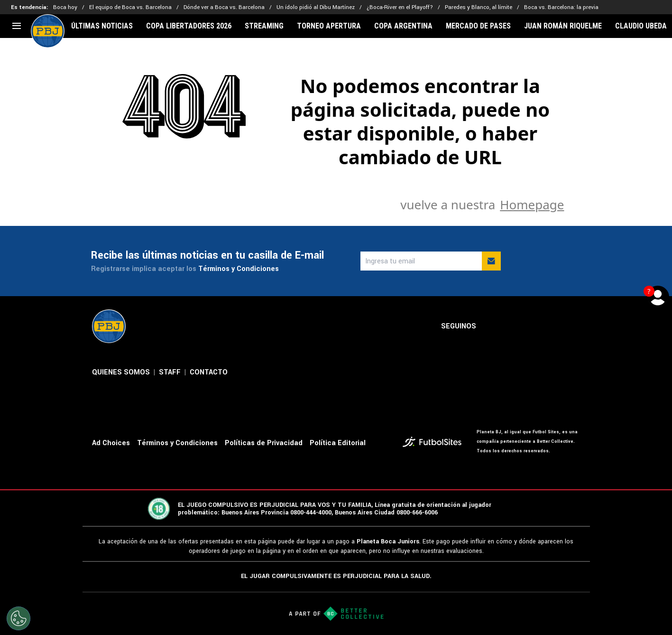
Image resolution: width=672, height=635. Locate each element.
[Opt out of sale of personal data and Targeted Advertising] (18, 618)
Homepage (532, 205)
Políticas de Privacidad (264, 443)
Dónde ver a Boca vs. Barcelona (224, 7)
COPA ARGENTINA (403, 26)
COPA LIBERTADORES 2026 (189, 26)
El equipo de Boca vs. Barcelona (130, 7)
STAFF (170, 372)
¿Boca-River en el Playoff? (400, 7)
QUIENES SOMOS (121, 372)
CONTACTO (209, 372)
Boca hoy (65, 7)
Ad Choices (111, 443)
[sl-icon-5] (575, 327)
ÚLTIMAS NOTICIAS (102, 26)
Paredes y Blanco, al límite (479, 7)
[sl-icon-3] (533, 327)
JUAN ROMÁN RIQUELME (563, 26)
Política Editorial (338, 443)
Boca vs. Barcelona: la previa (561, 7)
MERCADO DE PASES (478, 26)
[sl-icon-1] (491, 327)
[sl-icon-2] (512, 327)
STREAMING (264, 26)
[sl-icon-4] (554, 327)
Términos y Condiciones (239, 269)
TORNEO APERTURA (329, 26)
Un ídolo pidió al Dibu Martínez (316, 7)
